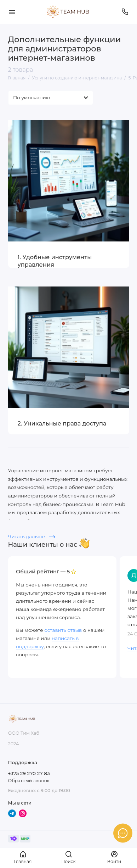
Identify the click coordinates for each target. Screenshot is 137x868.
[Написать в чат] (123, 833)
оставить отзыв (63, 630)
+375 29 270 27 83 (29, 773)
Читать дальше (32, 536)
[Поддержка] (125, 12)
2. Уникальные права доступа (62, 423)
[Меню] (12, 12)
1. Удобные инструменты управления (55, 261)
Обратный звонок (29, 781)
